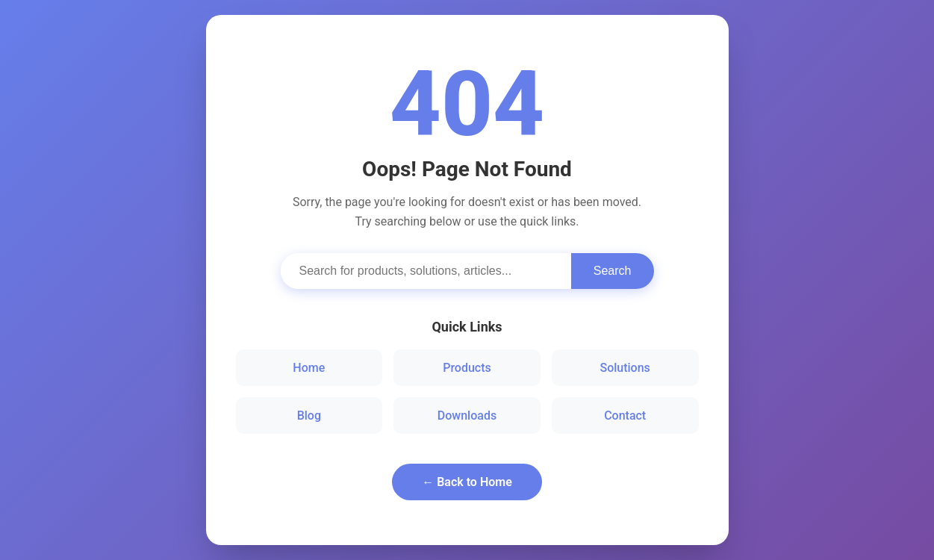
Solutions (625, 368)
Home (309, 368)
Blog (309, 416)
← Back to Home (467, 482)
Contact (625, 416)
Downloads (467, 416)
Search (613, 271)
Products (467, 368)
